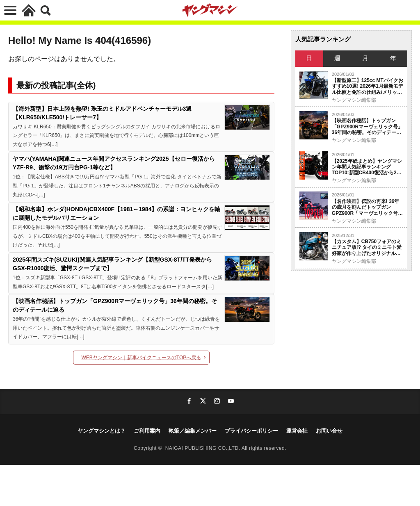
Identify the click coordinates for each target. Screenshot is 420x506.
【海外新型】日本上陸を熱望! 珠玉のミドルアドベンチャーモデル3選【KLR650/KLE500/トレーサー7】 (102, 113)
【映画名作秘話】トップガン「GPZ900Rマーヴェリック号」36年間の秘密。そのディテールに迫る (115, 305)
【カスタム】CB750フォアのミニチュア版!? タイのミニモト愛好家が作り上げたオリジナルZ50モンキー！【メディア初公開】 (367, 247)
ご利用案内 (147, 431)
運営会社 (297, 431)
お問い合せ (329, 431)
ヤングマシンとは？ (102, 431)
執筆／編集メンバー (193, 431)
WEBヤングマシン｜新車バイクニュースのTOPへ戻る (142, 358)
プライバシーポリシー (251, 431)
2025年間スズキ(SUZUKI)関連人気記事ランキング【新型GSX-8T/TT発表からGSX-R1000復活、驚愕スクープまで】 (112, 264)
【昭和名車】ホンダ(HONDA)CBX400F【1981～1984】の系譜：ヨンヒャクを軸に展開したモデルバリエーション (116, 213)
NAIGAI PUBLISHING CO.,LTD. (203, 448)
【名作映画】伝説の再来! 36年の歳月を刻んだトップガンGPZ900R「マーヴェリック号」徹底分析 (367, 207)
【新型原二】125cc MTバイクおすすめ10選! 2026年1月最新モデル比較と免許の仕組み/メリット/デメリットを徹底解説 (367, 86)
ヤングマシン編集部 (354, 100)
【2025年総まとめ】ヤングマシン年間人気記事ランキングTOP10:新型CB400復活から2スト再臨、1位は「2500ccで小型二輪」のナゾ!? (367, 167)
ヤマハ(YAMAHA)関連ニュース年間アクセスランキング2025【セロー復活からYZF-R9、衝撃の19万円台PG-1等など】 (114, 163)
